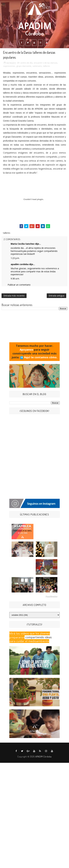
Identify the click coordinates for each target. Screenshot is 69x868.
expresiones (9, 66)
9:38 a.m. (15, 279)
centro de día (26, 63)
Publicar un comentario (19, 285)
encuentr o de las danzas (46, 63)
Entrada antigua (56, 296)
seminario (37, 66)
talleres (47, 66)
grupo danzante (24, 66)
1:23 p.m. (15, 258)
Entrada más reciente (14, 296)
